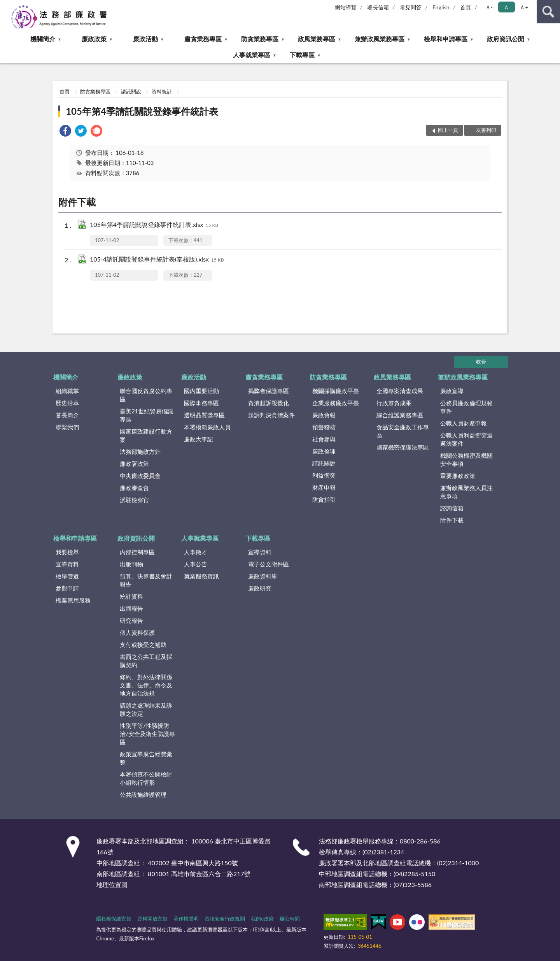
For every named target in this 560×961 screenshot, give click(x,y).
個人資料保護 (137, 632)
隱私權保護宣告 (114, 919)
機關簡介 (43, 39)
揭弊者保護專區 (269, 391)
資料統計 (162, 91)
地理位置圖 (112, 885)
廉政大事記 (199, 439)
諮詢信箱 (452, 508)
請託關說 (131, 91)
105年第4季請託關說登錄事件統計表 (142, 111)
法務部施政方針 (140, 452)
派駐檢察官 (134, 500)
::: (6, 6)
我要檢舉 (67, 552)
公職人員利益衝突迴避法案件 (466, 439)
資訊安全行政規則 (225, 919)
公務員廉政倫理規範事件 (466, 407)
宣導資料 (67, 564)
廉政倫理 (324, 451)
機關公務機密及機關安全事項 (466, 459)
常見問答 (411, 7)
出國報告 (131, 608)
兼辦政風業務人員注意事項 (466, 492)
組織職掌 (67, 391)
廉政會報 (324, 415)
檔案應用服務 (73, 600)
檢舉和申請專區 (446, 39)
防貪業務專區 (260, 39)
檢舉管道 (67, 576)
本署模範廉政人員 (207, 427)
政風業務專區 (317, 39)
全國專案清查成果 (400, 391)
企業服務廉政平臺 (336, 403)
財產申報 (324, 487)
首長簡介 (67, 415)
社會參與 (324, 439)
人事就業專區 (252, 55)
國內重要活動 (201, 391)
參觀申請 (67, 588)
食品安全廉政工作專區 (403, 431)
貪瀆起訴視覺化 (269, 403)
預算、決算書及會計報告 (146, 580)
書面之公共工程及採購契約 (146, 661)
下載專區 (302, 55)
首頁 (465, 7)
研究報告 (131, 620)
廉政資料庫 (263, 576)
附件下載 (452, 520)
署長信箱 (378, 7)
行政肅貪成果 (394, 403)
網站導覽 (346, 7)
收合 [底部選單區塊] (481, 362)
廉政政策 (94, 39)
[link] (65, 132)
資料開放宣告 (152, 919)
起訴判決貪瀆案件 (271, 415)
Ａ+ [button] (524, 7)
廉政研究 (260, 588)
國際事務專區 (201, 403)
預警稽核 (324, 427)
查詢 (548, 12)
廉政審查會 (134, 488)
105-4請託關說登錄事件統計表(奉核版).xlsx (157, 260)
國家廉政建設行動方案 (146, 435)
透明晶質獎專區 (204, 415)
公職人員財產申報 (464, 423)
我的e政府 (262, 919)
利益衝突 (324, 475)
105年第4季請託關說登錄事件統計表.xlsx (154, 225)
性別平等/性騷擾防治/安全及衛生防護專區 (147, 734)
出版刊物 (131, 564)
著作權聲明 (186, 919)
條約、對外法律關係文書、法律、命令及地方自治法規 (146, 685)
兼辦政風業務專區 (380, 39)
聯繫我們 (67, 427)
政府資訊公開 (506, 39)
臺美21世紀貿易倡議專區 (146, 415)
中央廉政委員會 (140, 476)
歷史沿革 (67, 403)
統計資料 (131, 596)
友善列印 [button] (486, 130)
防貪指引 (324, 499)
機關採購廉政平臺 (336, 391)
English (441, 7)
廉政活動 (145, 39)
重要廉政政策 (458, 476)
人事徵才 (196, 552)
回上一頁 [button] (448, 130)
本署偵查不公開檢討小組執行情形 (146, 778)
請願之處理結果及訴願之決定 (146, 709)
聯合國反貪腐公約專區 (146, 395)
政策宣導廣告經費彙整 (146, 758)
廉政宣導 (452, 391)
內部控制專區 (137, 552)
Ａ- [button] (489, 7)
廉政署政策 (134, 464)
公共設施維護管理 (143, 794)
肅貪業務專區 (203, 39)
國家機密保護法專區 (403, 447)
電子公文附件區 (269, 564)
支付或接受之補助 (143, 645)
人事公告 (196, 564)
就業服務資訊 (201, 576)
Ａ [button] (506, 7)
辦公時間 (290, 919)
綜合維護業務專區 (400, 415)
